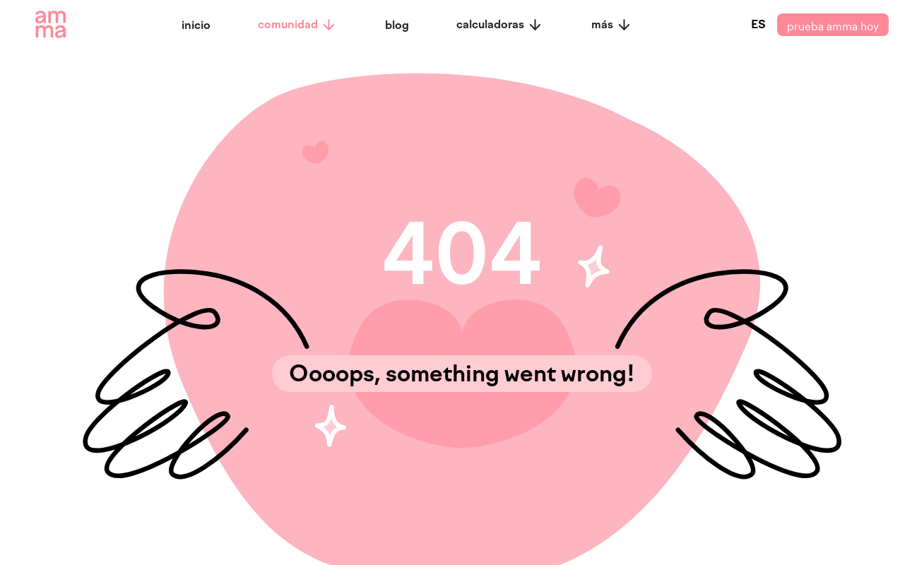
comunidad (297, 25)
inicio (196, 25)
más (612, 25)
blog (397, 25)
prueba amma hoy (833, 25)
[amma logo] (51, 25)
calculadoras (500, 25)
